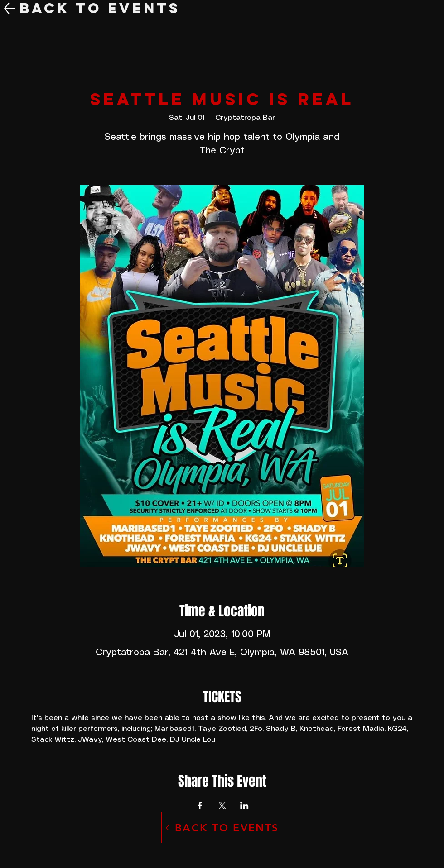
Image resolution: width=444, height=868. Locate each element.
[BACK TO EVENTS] (222, 827)
